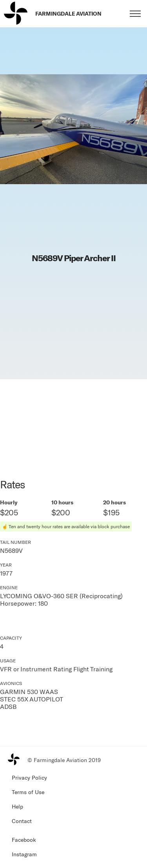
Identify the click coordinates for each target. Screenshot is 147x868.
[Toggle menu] (135, 14)
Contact (22, 821)
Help (17, 806)
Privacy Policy (29, 777)
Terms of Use (28, 792)
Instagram (24, 854)
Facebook (24, 840)
